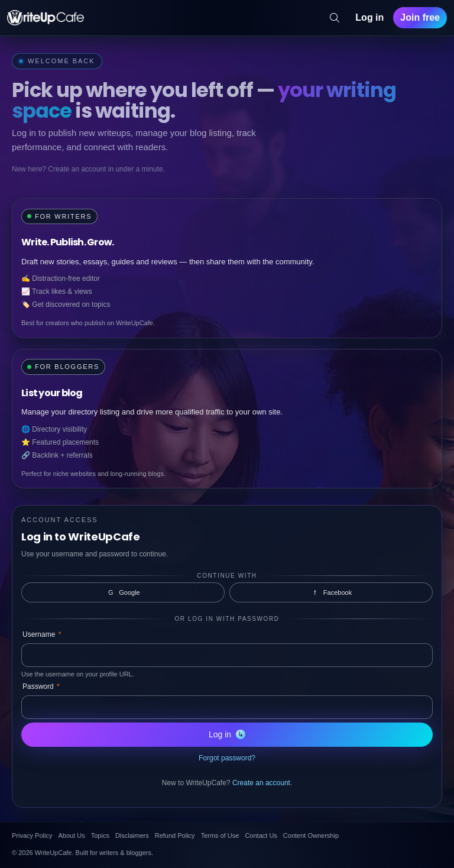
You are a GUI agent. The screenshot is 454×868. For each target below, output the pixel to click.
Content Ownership (311, 835)
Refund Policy (175, 835)
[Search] (335, 18)
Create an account (261, 783)
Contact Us (261, 835)
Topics (100, 835)
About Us (71, 835)
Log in (369, 17)
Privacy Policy (32, 835)
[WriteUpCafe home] (46, 18)
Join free (420, 17)
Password (41, 686)
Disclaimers (132, 835)
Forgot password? (227, 758)
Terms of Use (220, 835)
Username (42, 634)
